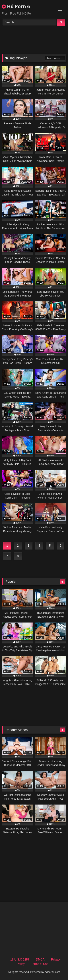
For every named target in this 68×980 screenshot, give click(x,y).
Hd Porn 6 (16, 6)
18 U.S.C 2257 (20, 960)
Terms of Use (40, 964)
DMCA (40, 960)
